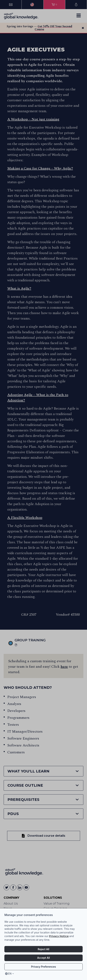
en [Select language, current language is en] (10, 974)
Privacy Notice (59, 936)
